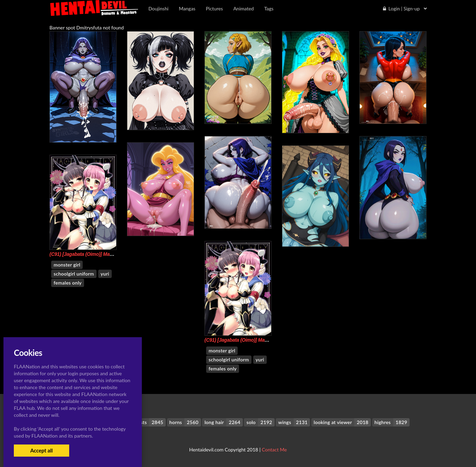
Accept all (41, 450)
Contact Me (274, 450)
